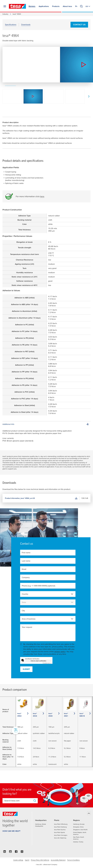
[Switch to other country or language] (88, 6)
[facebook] (16, 852)
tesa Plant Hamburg (60, 827)
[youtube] (10, 852)
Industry (5, 14)
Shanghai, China (78, 827)
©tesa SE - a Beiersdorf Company (46, 864)
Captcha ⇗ (47, 663)
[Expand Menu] (5, 6)
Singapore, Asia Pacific (80, 830)
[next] (89, 96)
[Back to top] (89, 813)
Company (26, 577)
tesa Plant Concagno (61, 835)
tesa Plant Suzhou (60, 830)
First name (26, 553)
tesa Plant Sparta (59, 832)
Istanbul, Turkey (78, 842)
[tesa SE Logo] (17, 6)
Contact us (79, 25)
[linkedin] (5, 852)
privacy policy (60, 652)
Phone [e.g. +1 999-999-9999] (38, 586)
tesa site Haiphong (60, 838)
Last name (26, 561)
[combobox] (48, 594)
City (23, 611)
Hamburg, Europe (79, 824)
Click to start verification (38, 661)
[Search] (81, 6)
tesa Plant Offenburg (61, 824)
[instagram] (22, 852)
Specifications (11, 24)
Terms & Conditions (73, 860)
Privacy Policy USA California (40, 860)
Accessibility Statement (58, 860)
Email (24, 569)
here (42, 196)
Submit (26, 669)
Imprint (27, 860)
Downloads (26, 24)
